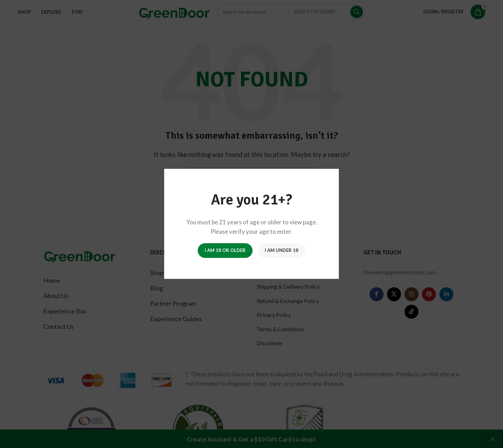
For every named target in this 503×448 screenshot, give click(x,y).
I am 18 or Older (225, 251)
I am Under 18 (282, 251)
